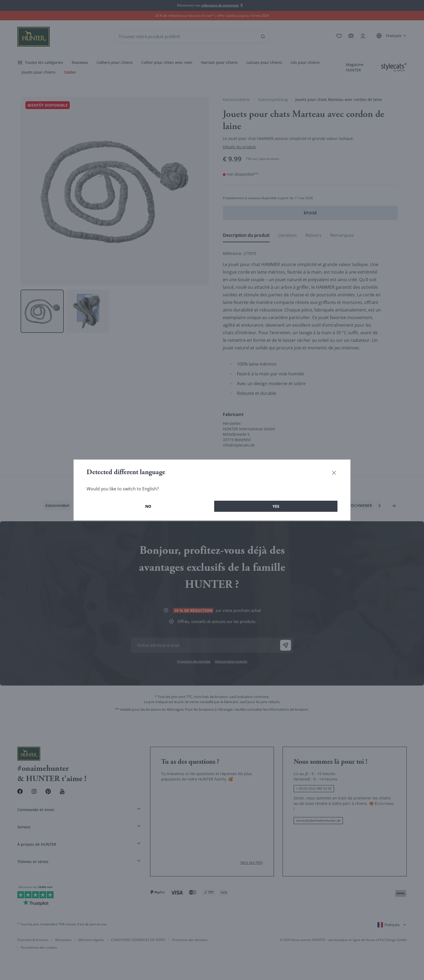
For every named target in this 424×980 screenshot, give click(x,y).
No (148, 506)
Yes (276, 506)
